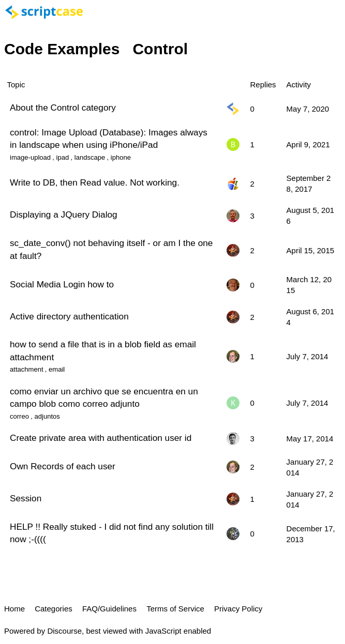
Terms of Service (175, 609)
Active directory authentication (69, 316)
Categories (54, 609)
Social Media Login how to (62, 284)
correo (19, 416)
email (57, 369)
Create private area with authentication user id (101, 438)
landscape (90, 157)
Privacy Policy (238, 609)
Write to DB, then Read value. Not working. (95, 182)
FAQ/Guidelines (109, 609)
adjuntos (47, 416)
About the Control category (63, 108)
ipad (63, 157)
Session (26, 498)
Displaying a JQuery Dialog (64, 214)
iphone (121, 157)
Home (14, 609)
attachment (27, 369)
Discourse (64, 631)
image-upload (30, 157)
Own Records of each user (63, 466)
